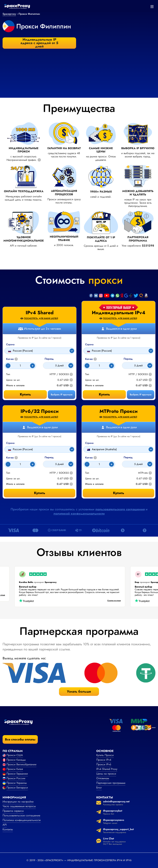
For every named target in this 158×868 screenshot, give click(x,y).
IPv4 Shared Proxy (107, 769)
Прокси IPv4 (104, 760)
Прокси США (15, 755)
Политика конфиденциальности (22, 820)
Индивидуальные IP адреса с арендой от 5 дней (39, 43)
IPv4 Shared (40, 313)
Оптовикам (103, 778)
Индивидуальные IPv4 (119, 313)
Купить (104, 394)
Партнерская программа (111, 783)
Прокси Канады (16, 760)
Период (128, 359)
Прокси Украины (17, 783)
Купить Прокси (105, 755)
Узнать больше (79, 692)
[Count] (99, 366)
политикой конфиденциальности (79, 514)
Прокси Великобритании (21, 764)
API (5, 825)
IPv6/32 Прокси (40, 411)
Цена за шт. (92, 380)
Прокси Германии (17, 774)
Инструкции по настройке (18, 802)
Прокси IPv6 (104, 764)
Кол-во (91, 359)
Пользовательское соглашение (21, 815)
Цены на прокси (106, 774)
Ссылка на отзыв (110, 601)
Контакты (8, 829)
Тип (87, 374)
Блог (99, 788)
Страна (89, 345)
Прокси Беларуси (17, 788)
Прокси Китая (15, 769)
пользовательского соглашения (120, 509)
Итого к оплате (94, 385)
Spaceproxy (9, 14)
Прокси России (16, 778)
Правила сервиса (13, 811)
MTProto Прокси (119, 411)
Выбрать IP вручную (141, 394)
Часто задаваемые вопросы (19, 806)
